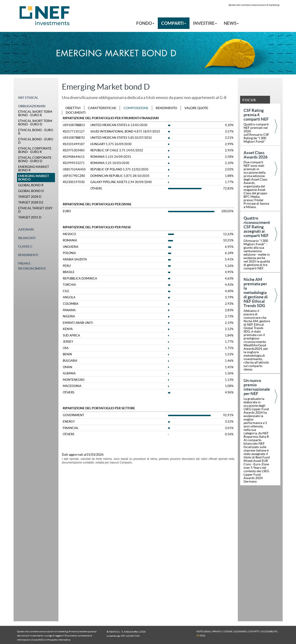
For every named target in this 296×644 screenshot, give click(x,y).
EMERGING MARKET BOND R (34, 168)
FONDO (145, 23)
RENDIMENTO (166, 108)
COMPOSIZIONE (136, 108)
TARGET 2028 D (30, 196)
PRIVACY (217, 631)
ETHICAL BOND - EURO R (36, 132)
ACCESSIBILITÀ (269, 631)
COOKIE (228, 631)
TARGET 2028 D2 (31, 202)
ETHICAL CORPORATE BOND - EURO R (35, 150)
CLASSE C (25, 246)
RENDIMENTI (28, 255)
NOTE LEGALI (204, 631)
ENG (203, 636)
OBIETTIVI (73, 108)
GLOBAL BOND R (31, 185)
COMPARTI (174, 23)
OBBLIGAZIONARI (32, 106)
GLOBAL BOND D (31, 191)
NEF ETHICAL (28, 97)
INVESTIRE (205, 23)
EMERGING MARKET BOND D (34, 178)
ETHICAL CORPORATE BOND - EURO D (35, 159)
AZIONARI (26, 229)
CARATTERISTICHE (102, 108)
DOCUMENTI (76, 112)
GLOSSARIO (240, 631)
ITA (198, 636)
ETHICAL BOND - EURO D (36, 141)
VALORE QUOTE (196, 108)
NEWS (231, 23)
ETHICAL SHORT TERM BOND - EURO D (35, 122)
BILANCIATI (27, 238)
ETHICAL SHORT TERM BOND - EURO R (35, 113)
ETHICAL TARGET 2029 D (35, 210)
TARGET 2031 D (30, 217)
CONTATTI (254, 631)
